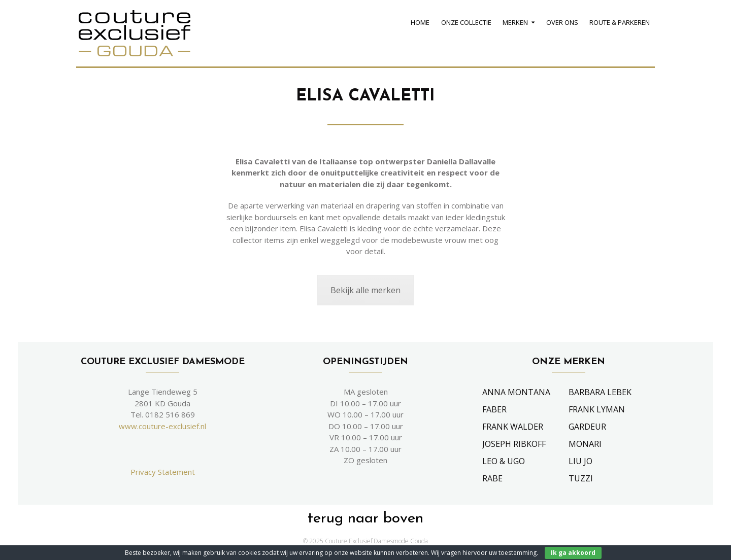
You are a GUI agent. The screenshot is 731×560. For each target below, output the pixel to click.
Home (420, 22)
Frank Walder (513, 427)
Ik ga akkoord (573, 553)
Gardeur (587, 427)
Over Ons (562, 22)
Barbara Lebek (600, 392)
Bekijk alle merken (365, 290)
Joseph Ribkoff (514, 444)
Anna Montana (516, 392)
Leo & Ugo (504, 461)
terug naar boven (365, 519)
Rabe (492, 478)
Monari (585, 444)
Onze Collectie (466, 22)
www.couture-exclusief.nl (162, 426)
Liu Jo (580, 461)
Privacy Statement (163, 472)
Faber (494, 409)
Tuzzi (581, 478)
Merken (515, 22)
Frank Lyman (597, 409)
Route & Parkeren (620, 22)
